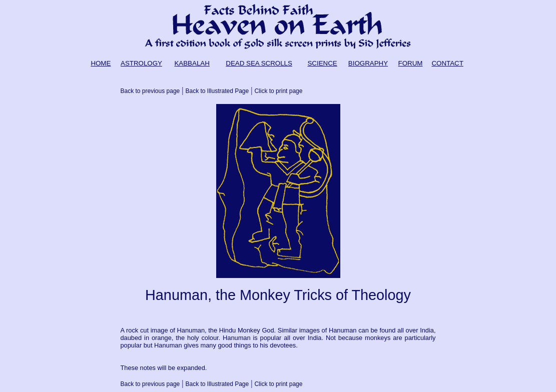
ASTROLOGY (141, 63)
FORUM (411, 63)
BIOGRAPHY (368, 63)
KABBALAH (192, 63)
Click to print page (278, 91)
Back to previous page (150, 91)
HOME (101, 63)
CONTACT (447, 63)
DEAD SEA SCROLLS (259, 63)
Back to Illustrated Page (217, 91)
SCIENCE (322, 63)
